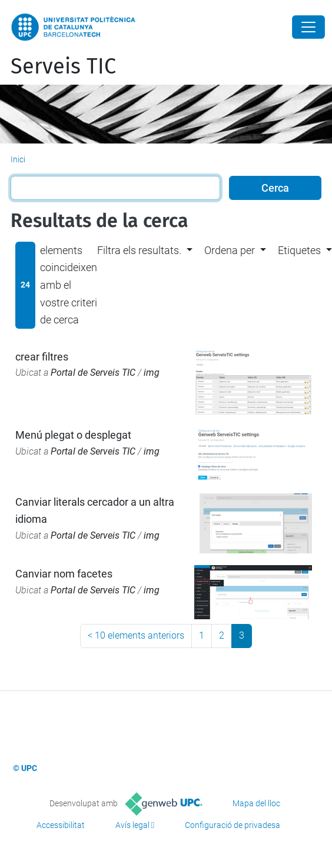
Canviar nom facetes (64, 574)
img (152, 373)
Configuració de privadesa (233, 825)
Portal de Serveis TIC (93, 373)
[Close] (308, 27)
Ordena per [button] (230, 250)
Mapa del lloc (256, 803)
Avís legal (132, 825)
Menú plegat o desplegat (73, 435)
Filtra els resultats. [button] (139, 250)
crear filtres (42, 357)
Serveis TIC (63, 66)
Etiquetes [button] (299, 250)
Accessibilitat (61, 825)
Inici (18, 159)
